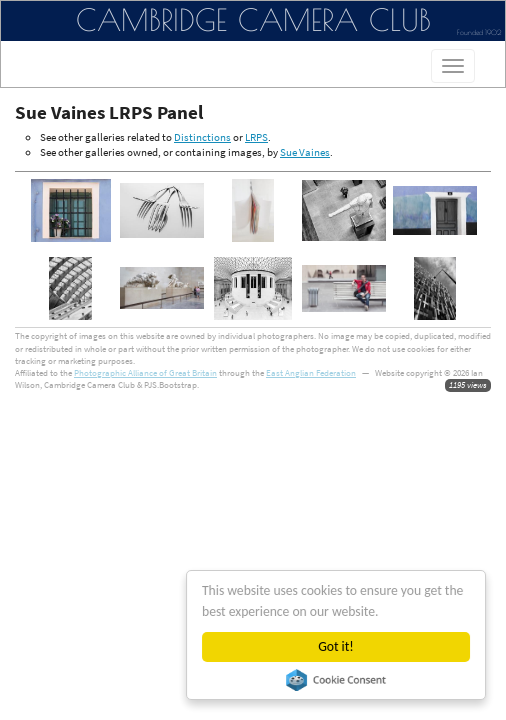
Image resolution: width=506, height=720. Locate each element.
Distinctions (202, 137)
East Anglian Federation (311, 372)
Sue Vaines (305, 152)
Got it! (336, 646)
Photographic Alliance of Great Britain (145, 372)
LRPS (256, 137)
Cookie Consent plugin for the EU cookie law (336, 680)
